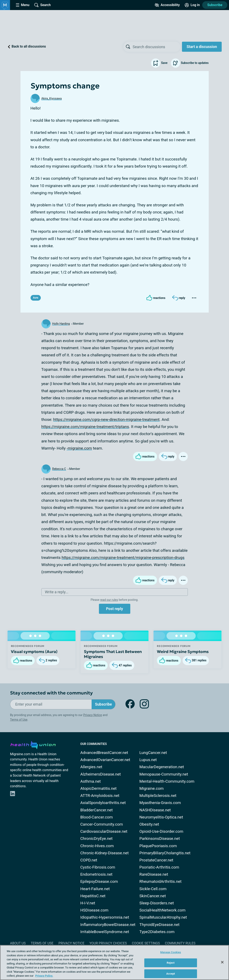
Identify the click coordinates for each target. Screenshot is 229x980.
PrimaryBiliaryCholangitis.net (165, 853)
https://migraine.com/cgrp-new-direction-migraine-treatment (106, 420)
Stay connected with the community (51, 693)
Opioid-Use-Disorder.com (161, 831)
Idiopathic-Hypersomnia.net (105, 917)
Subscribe (215, 5)
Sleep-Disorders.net (157, 903)
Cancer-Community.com (102, 824)
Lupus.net (148, 760)
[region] (114, 963)
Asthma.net (91, 781)
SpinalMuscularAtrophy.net (163, 917)
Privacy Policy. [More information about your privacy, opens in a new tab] (44, 976)
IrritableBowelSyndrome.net (105, 932)
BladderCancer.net (97, 810)
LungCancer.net (153, 753)
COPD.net (89, 860)
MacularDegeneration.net (162, 767)
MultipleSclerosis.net (158, 796)
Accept (171, 974)
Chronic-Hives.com (97, 846)
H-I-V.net (88, 903)
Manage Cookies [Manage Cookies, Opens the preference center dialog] (171, 952)
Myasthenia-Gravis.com (160, 803)
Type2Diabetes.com (157, 932)
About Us (18, 943)
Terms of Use (19, 720)
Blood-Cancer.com (97, 817)
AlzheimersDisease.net (101, 774)
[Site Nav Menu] (23, 5)
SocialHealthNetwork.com (162, 910)
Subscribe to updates (190, 63)
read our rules (109, 600)
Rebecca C (59, 469)
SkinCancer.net (153, 896)
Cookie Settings (146, 943)
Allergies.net (91, 767)
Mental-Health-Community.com (167, 781)
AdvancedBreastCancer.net (104, 753)
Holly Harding (61, 324)
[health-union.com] (33, 744)
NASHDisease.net (155, 810)
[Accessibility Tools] (167, 5)
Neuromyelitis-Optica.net (161, 817)
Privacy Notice (93, 715)
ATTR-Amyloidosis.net (100, 796)
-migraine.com (79, 448)
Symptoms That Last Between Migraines (113, 654)
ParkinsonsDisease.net (160, 838)
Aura (36, 298)
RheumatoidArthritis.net (161, 881)
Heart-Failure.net (95, 889)
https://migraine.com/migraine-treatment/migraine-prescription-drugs (123, 558)
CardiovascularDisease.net (104, 831)
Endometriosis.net (96, 874)
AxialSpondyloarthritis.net (103, 803)
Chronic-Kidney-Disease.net (104, 853)
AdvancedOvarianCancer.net (105, 760)
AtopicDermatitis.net (99, 788)
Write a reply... (57, 592)
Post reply (114, 609)
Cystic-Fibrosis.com (98, 867)
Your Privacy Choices (108, 943)
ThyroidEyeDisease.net (160, 925)
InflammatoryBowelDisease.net (108, 925)
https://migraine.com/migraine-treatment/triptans (85, 427)
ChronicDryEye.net (96, 838)
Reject (171, 963)
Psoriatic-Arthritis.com (159, 867)
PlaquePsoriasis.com (158, 846)
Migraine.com (152, 788)
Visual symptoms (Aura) (34, 652)
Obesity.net (149, 824)
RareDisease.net (154, 874)
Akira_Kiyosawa (52, 98)
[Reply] (179, 298)
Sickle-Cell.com (153, 889)
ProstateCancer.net (156, 860)
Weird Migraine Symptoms (183, 652)
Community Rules (180, 943)
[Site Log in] (192, 5)
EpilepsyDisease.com (99, 881)
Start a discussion (202, 47)
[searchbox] (156, 47)
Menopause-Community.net (164, 774)
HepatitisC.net (93, 896)
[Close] (222, 962)
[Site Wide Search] (42, 5)
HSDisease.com (94, 910)
